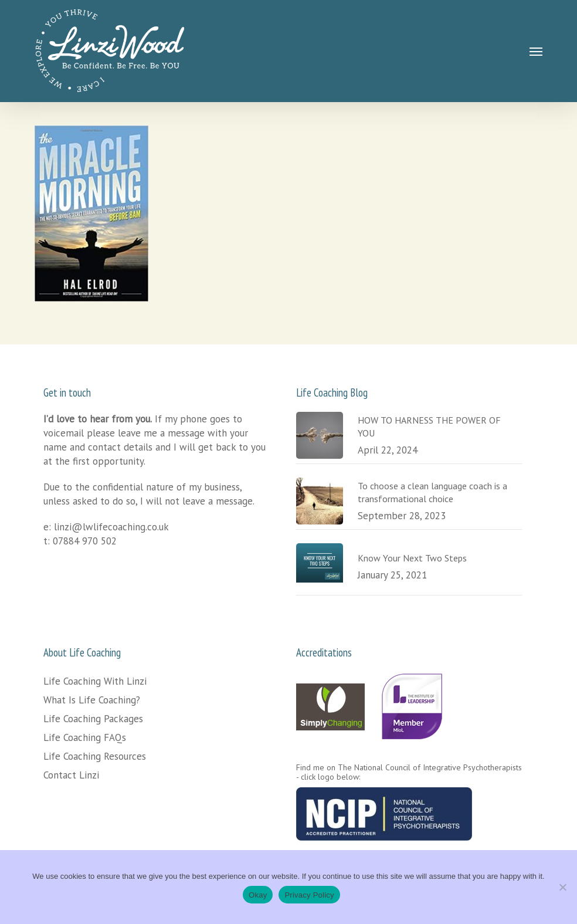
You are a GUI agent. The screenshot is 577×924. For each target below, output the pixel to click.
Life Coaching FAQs (85, 737)
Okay (258, 895)
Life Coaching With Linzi (95, 681)
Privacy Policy (309, 895)
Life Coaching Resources (95, 756)
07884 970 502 (85, 541)
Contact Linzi (71, 775)
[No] (562, 887)
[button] (536, 51)
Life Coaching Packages (93, 719)
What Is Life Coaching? (92, 700)
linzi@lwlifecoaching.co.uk (111, 527)
